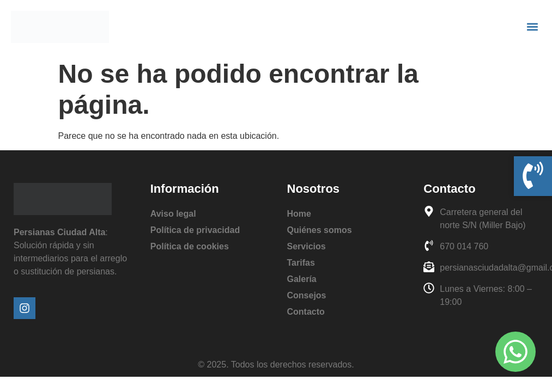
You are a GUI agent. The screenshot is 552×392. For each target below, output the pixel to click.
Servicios (307, 246)
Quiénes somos (320, 230)
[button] (532, 27)
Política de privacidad (195, 230)
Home (299, 214)
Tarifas (301, 263)
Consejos (307, 295)
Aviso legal (173, 214)
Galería (302, 279)
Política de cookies (190, 246)
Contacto (306, 312)
